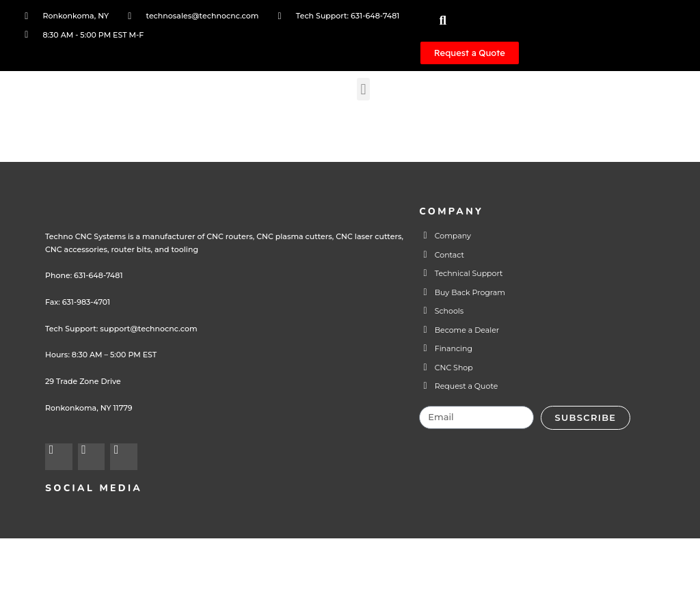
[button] (368, 104)
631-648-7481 (98, 330)
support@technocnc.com (146, 383)
